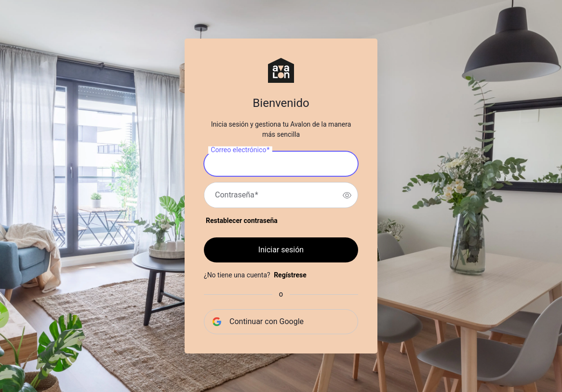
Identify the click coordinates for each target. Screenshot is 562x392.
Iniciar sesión (281, 250)
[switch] (347, 195)
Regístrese (290, 275)
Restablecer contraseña (242, 221)
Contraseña (237, 195)
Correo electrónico (240, 150)
